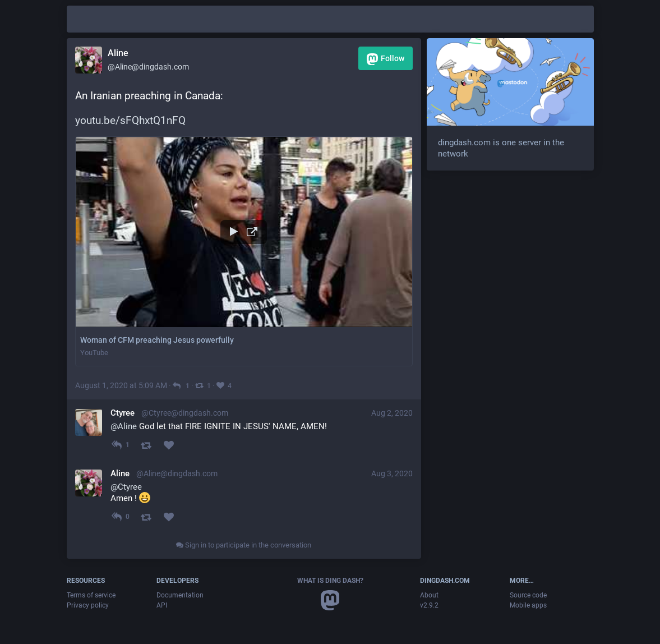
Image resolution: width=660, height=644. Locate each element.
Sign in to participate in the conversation (244, 545)
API (162, 605)
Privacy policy (88, 605)
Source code (528, 595)
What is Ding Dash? (330, 581)
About (429, 595)
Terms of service (91, 595)
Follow (386, 59)
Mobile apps (528, 605)
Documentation (180, 595)
